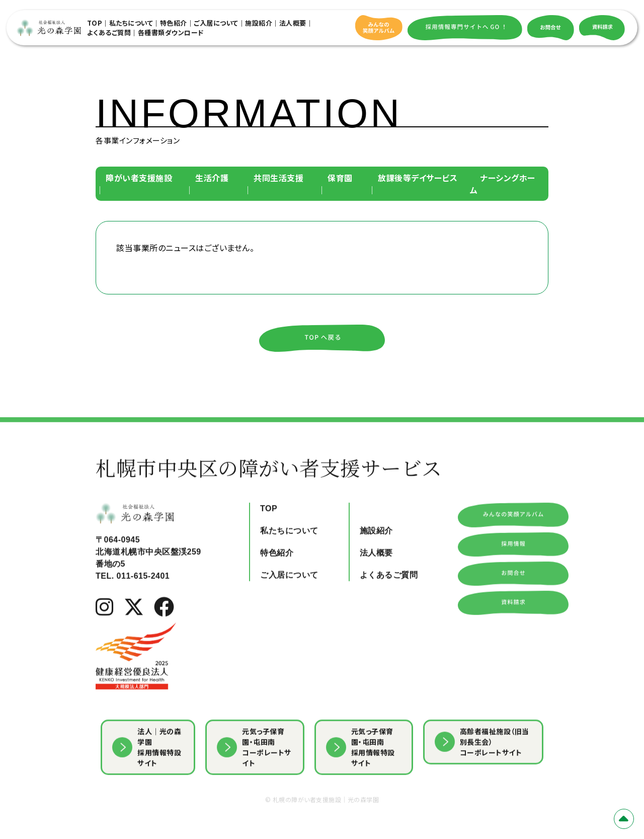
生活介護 (212, 178)
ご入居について (216, 23)
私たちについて (131, 23)
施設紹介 (259, 23)
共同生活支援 (278, 178)
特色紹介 (174, 23)
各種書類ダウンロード (171, 32)
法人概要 (293, 23)
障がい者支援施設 (139, 178)
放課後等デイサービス (418, 178)
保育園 (340, 178)
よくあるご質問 (109, 32)
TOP (95, 23)
